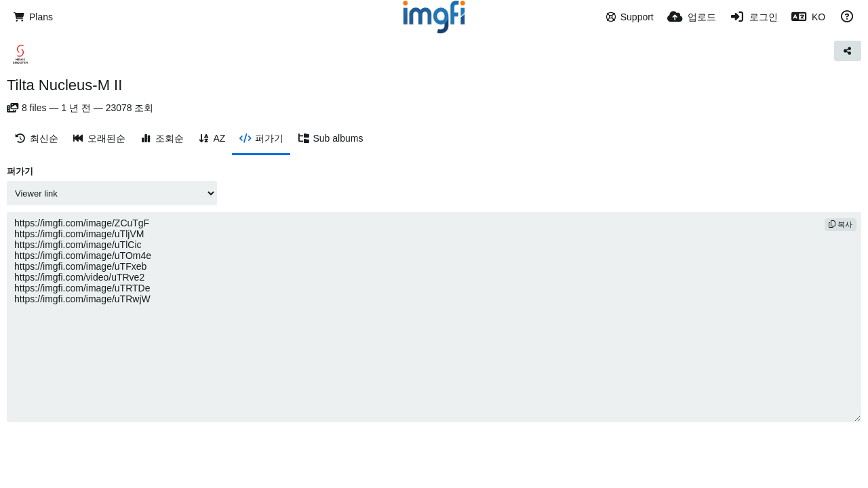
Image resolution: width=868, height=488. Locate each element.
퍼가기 (20, 171)
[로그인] (754, 17)
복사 (841, 224)
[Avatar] (20, 54)
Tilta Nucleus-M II (64, 85)
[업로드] (692, 17)
